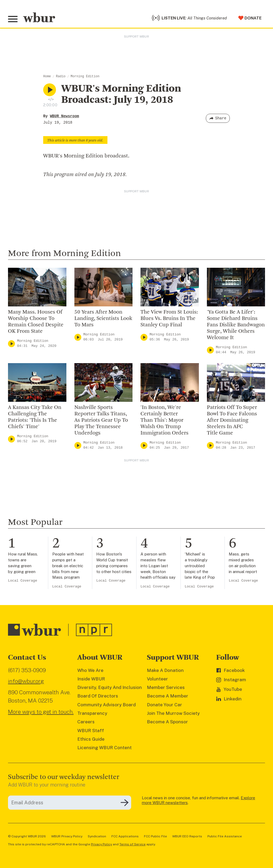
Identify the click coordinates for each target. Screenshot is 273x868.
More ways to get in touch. (41, 712)
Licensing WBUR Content (105, 748)
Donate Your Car (164, 705)
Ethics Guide (91, 739)
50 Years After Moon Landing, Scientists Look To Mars (103, 319)
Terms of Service (133, 844)
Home (47, 76)
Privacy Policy (101, 844)
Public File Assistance (225, 836)
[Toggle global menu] (13, 19)
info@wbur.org (26, 681)
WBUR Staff (91, 731)
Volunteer (157, 679)
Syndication (97, 836)
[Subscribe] (125, 803)
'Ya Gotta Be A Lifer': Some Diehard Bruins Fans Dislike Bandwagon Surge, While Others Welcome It (236, 325)
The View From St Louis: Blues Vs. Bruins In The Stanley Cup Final (169, 319)
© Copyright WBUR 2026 (27, 836)
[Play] (11, 344)
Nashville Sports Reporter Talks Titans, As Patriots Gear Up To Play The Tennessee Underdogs (101, 420)
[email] (70, 803)
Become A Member (168, 696)
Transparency (92, 713)
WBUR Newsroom (64, 116)
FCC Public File (155, 836)
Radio (61, 76)
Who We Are (90, 670)
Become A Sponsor (167, 722)
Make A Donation (165, 670)
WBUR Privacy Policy (67, 836)
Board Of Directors (98, 696)
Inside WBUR (91, 679)
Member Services (166, 687)
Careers (86, 722)
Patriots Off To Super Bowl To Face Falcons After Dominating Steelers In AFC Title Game (232, 420)
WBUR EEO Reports (187, 836)
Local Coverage (23, 581)
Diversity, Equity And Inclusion (110, 687)
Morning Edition (85, 76)
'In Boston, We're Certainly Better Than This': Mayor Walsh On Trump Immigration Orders (164, 420)
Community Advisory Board (107, 705)
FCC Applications (125, 836)
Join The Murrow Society (173, 713)
